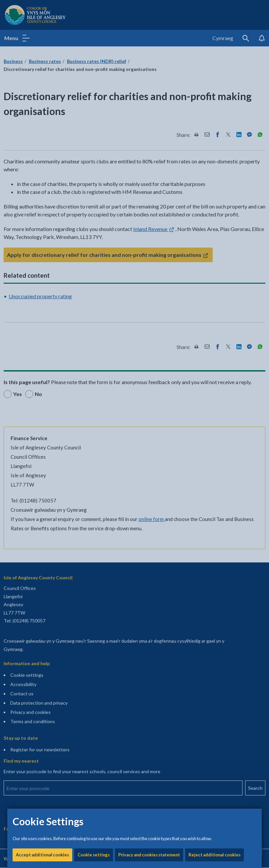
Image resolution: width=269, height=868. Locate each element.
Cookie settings (94, 225)
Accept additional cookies (42, 225)
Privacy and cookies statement (149, 225)
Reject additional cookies (215, 225)
